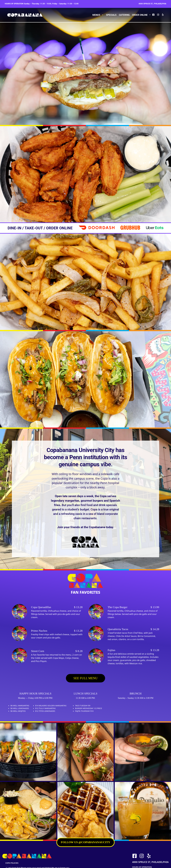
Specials (111, 15)
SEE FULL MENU (86, 678)
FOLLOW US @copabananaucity (85, 842)
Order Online (142, 15)
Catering (124, 15)
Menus (99, 15)
